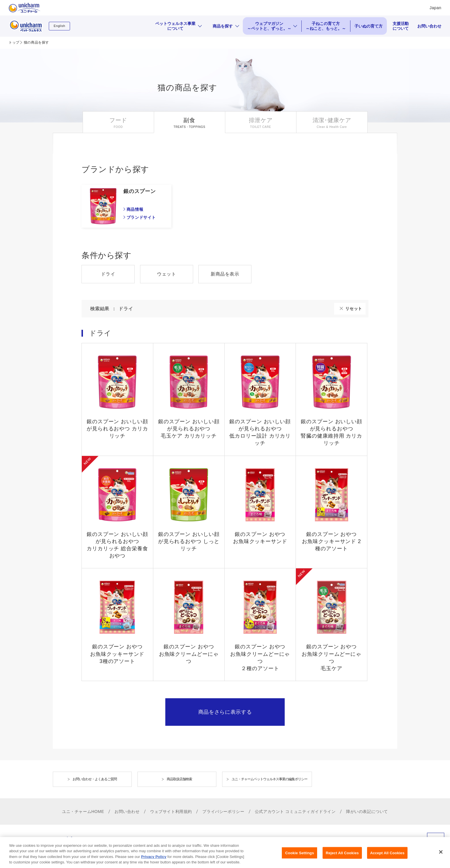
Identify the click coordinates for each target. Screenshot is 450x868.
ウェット (166, 274)
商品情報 (135, 209)
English (59, 26)
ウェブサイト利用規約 (171, 812)
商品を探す (223, 26)
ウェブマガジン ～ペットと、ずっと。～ (269, 26)
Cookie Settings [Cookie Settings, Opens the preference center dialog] (300, 858)
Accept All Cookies (387, 858)
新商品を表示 (225, 274)
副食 (189, 120)
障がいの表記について (367, 812)
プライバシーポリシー (223, 812)
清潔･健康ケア (332, 120)
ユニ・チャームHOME (83, 812)
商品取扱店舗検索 (179, 779)
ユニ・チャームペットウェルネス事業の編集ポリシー (269, 779)
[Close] (441, 857)
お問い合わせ (429, 26)
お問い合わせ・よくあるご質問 (95, 779)
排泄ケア (261, 120)
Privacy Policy (154, 862)
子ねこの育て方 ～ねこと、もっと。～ (326, 26)
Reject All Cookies (342, 858)
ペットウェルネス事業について (175, 26)
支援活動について (401, 26)
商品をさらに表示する (225, 712)
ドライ (108, 274)
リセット (354, 309)
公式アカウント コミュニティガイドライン (295, 812)
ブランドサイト (141, 217)
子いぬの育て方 (368, 26)
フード (118, 120)
